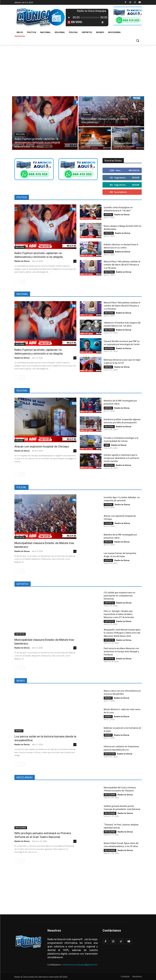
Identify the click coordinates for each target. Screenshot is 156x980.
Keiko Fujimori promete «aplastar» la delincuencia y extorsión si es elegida (38, 255)
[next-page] (22, 281)
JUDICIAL (108, 215)
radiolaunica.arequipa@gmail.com (80, 965)
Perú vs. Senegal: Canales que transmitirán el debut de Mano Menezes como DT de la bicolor (123, 614)
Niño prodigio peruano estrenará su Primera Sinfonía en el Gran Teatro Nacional (43, 835)
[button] (138, 41)
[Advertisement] (78, 70)
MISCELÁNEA (21, 827)
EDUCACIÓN (110, 754)
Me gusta (134, 170)
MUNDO (19, 731)
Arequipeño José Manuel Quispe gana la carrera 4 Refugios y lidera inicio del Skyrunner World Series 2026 (122, 633)
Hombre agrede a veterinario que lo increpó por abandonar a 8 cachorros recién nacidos (121, 458)
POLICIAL (86, 136)
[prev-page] (17, 281)
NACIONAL (20, 134)
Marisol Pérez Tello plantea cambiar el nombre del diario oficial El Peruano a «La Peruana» (122, 265)
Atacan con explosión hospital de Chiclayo (42, 446)
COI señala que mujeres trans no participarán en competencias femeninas (119, 596)
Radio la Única (22, 261)
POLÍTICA (109, 233)
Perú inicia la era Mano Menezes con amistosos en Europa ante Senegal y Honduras (121, 651)
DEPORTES (87, 115)
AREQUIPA (109, 465)
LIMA (107, 445)
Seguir (136, 178)
